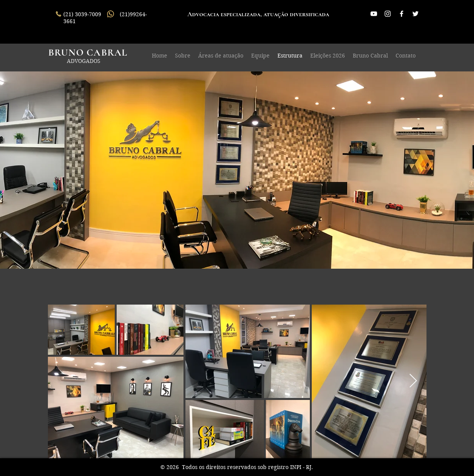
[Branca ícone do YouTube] (374, 14)
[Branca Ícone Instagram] (388, 14)
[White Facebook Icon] (402, 14)
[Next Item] (413, 381)
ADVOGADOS (84, 61)
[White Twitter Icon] (415, 14)
